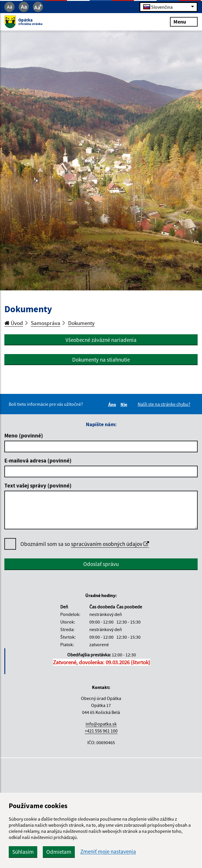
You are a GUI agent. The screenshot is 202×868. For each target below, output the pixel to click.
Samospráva (46, 323)
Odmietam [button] (59, 852)
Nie (125, 404)
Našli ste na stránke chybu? (164, 404)
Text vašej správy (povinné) (38, 485)
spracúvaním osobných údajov (110, 544)
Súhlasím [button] (23, 852)
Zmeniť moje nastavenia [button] (108, 852)
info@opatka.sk (101, 724)
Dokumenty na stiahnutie (101, 360)
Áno (113, 404)
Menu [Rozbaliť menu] (184, 22)
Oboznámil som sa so (85, 544)
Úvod (14, 323)
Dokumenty (81, 323)
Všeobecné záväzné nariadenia (101, 340)
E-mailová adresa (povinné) (38, 460)
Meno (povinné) (24, 435)
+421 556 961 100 (101, 731)
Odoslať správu (101, 564)
